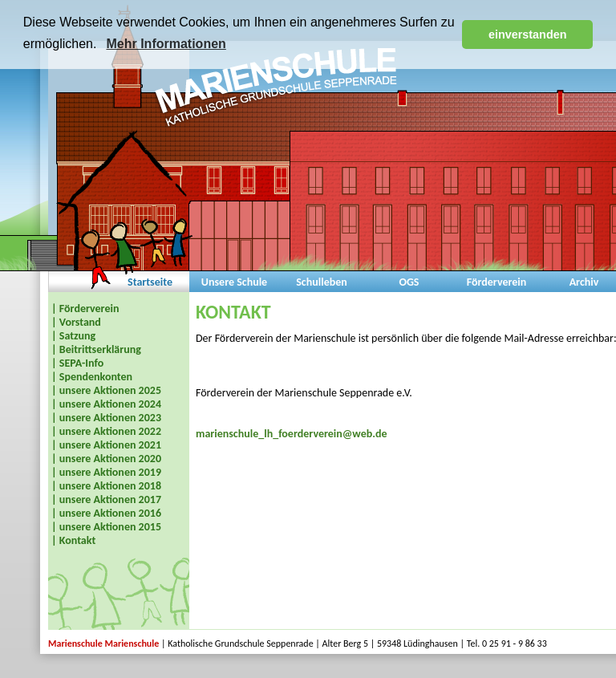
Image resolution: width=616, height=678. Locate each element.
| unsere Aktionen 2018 (106, 486)
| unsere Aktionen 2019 (106, 472)
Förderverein (497, 282)
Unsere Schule (234, 282)
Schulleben (322, 282)
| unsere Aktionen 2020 (106, 459)
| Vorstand (76, 322)
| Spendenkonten (92, 377)
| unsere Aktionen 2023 (106, 418)
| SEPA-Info (77, 363)
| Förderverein (85, 309)
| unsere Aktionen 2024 (106, 404)
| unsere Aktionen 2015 (106, 527)
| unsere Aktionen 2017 (106, 499)
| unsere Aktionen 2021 (106, 445)
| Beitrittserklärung (96, 349)
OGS (409, 282)
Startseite (150, 282)
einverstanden (528, 35)
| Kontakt (73, 540)
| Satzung (73, 336)
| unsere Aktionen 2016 (106, 513)
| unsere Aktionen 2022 (106, 431)
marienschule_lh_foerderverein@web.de (292, 434)
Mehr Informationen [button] (166, 44)
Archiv (584, 282)
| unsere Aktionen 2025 (106, 390)
